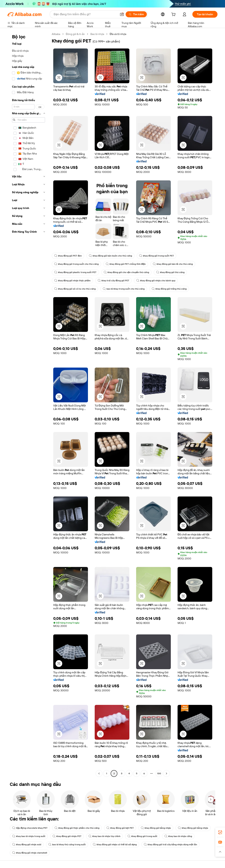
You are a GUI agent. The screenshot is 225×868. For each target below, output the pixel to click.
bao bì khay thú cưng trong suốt (67, 845)
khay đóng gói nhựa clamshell (30, 853)
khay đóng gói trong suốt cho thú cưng (76, 264)
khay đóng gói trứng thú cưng (169, 289)
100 (159, 773)
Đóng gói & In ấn (75, 34)
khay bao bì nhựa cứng (178, 836)
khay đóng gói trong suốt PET (156, 256)
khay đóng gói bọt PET (120, 828)
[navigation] (28, 404)
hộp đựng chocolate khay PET (30, 828)
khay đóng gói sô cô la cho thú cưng (75, 289)
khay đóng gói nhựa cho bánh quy (156, 281)
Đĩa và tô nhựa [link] (118, 34)
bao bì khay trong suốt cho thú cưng (124, 289)
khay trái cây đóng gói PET (114, 281)
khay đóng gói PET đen (68, 256)
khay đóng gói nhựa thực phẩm (72, 281)
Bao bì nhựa (97, 34)
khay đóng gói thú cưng (170, 272)
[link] (220, 832)
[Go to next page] (166, 773)
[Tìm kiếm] (136, 14)
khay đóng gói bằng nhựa (156, 828)
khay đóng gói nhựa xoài (27, 845)
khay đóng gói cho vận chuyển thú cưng (126, 272)
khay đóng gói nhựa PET (67, 836)
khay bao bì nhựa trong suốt (29, 836)
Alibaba (56, 34)
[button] (122, 14)
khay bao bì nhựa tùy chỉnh (104, 836)
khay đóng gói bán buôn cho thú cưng (110, 256)
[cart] (174, 15)
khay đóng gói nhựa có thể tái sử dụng (115, 845)
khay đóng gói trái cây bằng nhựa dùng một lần (170, 845)
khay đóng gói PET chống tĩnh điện (126, 264)
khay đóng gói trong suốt (142, 836)
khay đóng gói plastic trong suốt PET (75, 272)
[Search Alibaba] (85, 14)
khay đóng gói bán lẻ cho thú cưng (173, 264)
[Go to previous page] (99, 773)
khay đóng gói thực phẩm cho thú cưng (77, 828)
